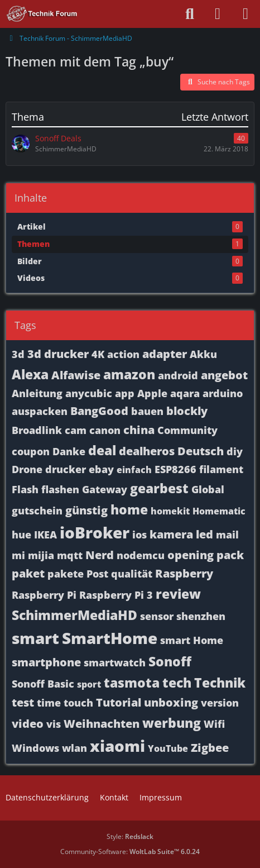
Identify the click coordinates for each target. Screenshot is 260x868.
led (204, 534)
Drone (27, 469)
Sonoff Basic (43, 684)
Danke (69, 451)
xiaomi (117, 746)
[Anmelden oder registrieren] (218, 14)
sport (89, 684)
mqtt (70, 555)
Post (97, 574)
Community (187, 430)
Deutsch (201, 451)
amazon (129, 374)
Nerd (100, 555)
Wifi (214, 724)
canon (105, 430)
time (49, 703)
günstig (86, 510)
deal (102, 450)
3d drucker (58, 354)
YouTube (168, 748)
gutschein (37, 511)
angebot (224, 375)
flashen (60, 489)
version (220, 703)
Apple (152, 393)
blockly (187, 411)
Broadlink (37, 430)
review (178, 594)
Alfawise (76, 375)
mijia (41, 555)
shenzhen (201, 616)
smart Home (192, 640)
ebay (101, 469)
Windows (35, 748)
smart (35, 638)
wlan (74, 748)
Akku (203, 354)
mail (227, 535)
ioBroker (95, 532)
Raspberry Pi (44, 595)
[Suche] (190, 14)
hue (21, 535)
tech (177, 683)
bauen (147, 411)
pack (230, 555)
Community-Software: (130, 852)
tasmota (132, 683)
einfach (134, 470)
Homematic (219, 511)
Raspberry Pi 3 (116, 595)
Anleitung (37, 393)
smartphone (46, 662)
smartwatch (115, 662)
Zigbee (210, 748)
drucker (66, 469)
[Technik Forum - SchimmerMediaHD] (42, 14)
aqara (185, 393)
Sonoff (170, 661)
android (178, 375)
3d (18, 354)
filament (221, 469)
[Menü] (245, 14)
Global (208, 489)
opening (191, 555)
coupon (31, 451)
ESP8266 (175, 469)
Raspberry (184, 573)
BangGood (99, 411)
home (129, 509)
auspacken (40, 411)
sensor (157, 616)
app (125, 393)
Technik (220, 683)
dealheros (147, 451)
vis (54, 724)
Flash (25, 489)
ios (139, 535)
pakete (66, 574)
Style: (130, 836)
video (28, 724)
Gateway (105, 489)
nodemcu (141, 555)
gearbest (159, 488)
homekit (170, 511)
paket (28, 573)
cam (76, 430)
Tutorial (119, 702)
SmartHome (110, 638)
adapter (165, 354)
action (123, 354)
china (139, 430)
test (23, 702)
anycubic (89, 393)
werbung (172, 723)
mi (18, 555)
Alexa (30, 374)
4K (98, 354)
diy (235, 451)
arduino (223, 393)
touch (78, 703)
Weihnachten (102, 724)
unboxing (171, 702)
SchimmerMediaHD (74, 615)
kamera (171, 534)
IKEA (45, 535)
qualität (132, 574)
